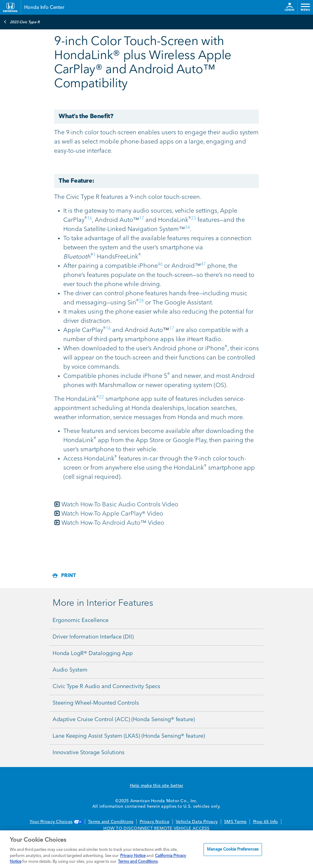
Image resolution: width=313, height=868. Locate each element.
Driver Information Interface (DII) (93, 637)
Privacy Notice (155, 822)
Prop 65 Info (266, 822)
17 (142, 218)
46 (160, 264)
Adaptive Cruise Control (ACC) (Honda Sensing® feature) (124, 720)
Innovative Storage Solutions (88, 753)
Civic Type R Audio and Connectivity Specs (106, 687)
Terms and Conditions (111, 822)
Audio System (70, 670)
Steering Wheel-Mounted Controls (96, 703)
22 (101, 397)
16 (90, 218)
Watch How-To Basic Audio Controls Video (116, 505)
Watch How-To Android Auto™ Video (109, 523)
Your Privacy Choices (56, 822)
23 (193, 218)
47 (203, 264)
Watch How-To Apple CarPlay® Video (109, 514)
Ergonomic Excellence (81, 620)
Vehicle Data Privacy (197, 822)
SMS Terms (235, 822)
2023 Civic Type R (22, 22)
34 (187, 228)
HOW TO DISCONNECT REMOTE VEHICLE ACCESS (156, 829)
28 (141, 301)
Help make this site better (157, 786)
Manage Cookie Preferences (233, 849)
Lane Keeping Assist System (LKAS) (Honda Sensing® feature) (129, 736)
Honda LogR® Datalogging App (93, 654)
